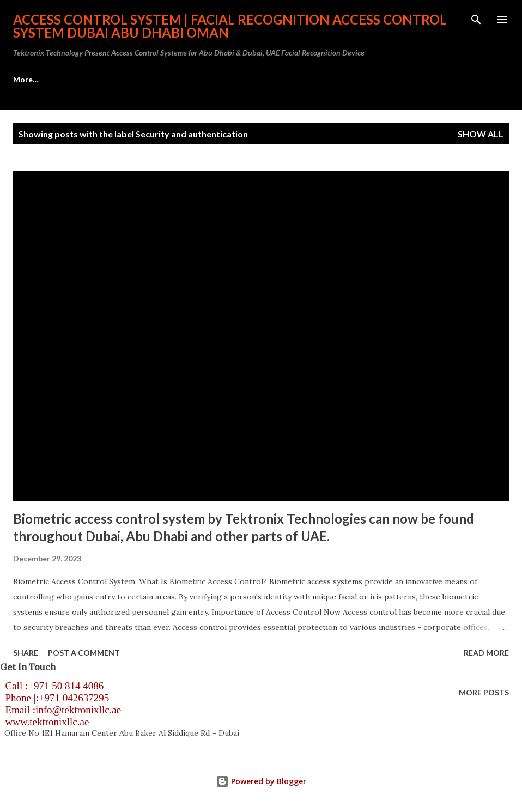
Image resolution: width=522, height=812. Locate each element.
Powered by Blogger (261, 781)
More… (441, 79)
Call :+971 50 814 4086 (52, 686)
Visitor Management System (348, 79)
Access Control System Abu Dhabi (74, 79)
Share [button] (26, 653)
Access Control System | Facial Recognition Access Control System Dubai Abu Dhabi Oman (230, 26)
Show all (481, 134)
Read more (486, 653)
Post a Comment (84, 653)
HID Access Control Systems (216, 79)
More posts (484, 692)
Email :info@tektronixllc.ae (60, 710)
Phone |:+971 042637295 (54, 698)
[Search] (476, 20)
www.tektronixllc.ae (44, 722)
